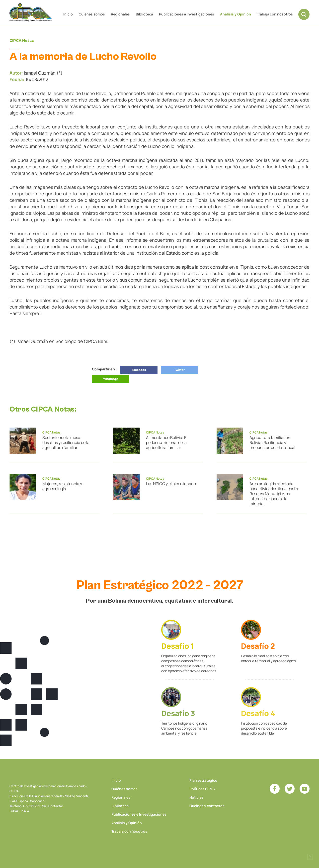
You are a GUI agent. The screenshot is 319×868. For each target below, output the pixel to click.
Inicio (68, 14)
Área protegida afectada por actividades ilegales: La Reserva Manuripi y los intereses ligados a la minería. (274, 494)
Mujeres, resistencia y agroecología (62, 486)
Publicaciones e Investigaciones (187, 14)
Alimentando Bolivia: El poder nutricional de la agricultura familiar (167, 442)
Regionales (120, 14)
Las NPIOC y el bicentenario (171, 484)
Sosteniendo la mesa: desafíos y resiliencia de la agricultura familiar (66, 442)
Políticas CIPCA (202, 789)
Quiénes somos (92, 14)
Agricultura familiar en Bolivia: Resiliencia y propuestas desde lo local (272, 442)
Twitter (179, 370)
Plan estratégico (203, 780)
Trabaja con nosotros (275, 14)
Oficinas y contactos (207, 806)
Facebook (139, 370)
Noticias (197, 797)
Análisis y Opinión (236, 14)
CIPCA (31, 12)
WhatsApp (111, 379)
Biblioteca (144, 14)
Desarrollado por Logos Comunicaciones (310, 857)
